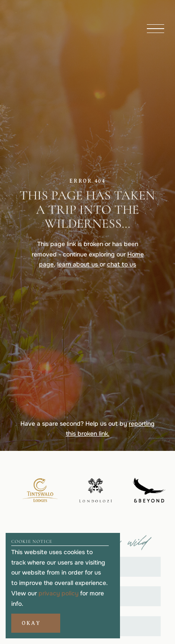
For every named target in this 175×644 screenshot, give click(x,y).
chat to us (122, 264)
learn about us (78, 264)
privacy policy (58, 593)
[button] (36, 623)
